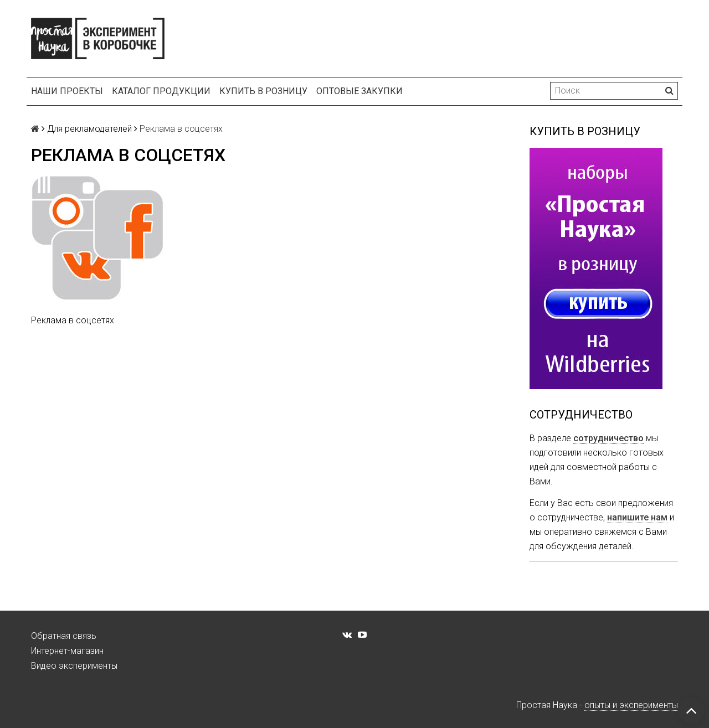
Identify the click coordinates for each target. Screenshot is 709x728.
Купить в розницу (263, 91)
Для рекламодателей (89, 129)
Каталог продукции (161, 91)
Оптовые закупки (359, 91)
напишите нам (637, 517)
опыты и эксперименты (631, 705)
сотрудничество (608, 438)
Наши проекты (67, 91)
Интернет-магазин (67, 651)
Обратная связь (64, 636)
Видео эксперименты (74, 666)
